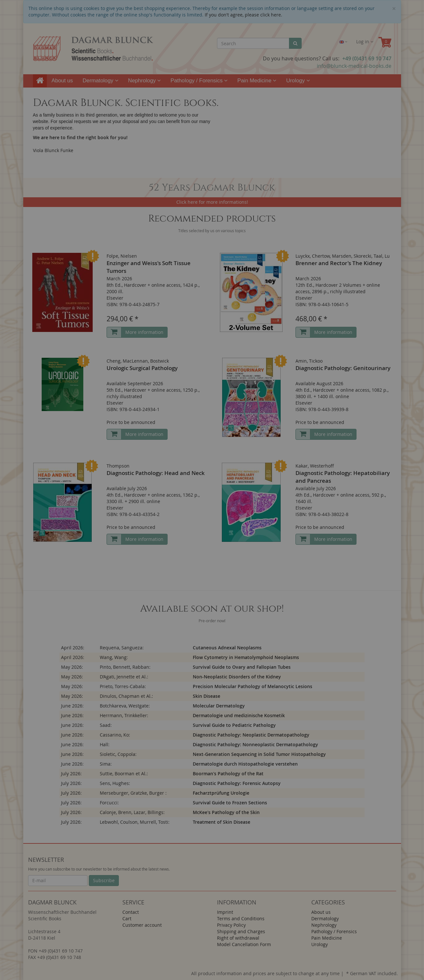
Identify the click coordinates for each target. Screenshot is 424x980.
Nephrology (145, 81)
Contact (131, 912)
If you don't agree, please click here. (243, 15)
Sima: (106, 764)
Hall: (105, 744)
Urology (298, 81)
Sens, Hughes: (115, 783)
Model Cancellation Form (244, 944)
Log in (365, 41)
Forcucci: (109, 803)
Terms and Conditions (241, 918)
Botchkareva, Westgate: (125, 706)
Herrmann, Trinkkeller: (124, 715)
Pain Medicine (257, 81)
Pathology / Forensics (199, 81)
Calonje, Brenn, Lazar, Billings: (132, 812)
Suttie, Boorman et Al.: (124, 774)
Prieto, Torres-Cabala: (123, 686)
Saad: (106, 725)
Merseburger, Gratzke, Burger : (133, 793)
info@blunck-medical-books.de (354, 66)
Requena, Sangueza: (122, 648)
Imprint (225, 912)
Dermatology (101, 81)
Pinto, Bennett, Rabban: (125, 667)
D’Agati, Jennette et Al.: (124, 677)
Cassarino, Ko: (115, 735)
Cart (127, 918)
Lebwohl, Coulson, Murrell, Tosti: (135, 822)
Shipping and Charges (241, 931)
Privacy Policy (231, 925)
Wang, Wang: (114, 657)
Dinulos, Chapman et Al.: (126, 696)
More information (144, 332)
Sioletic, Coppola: (118, 754)
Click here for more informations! (212, 202)
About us (62, 81)
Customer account (142, 925)
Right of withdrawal (238, 938)
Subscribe (104, 880)
